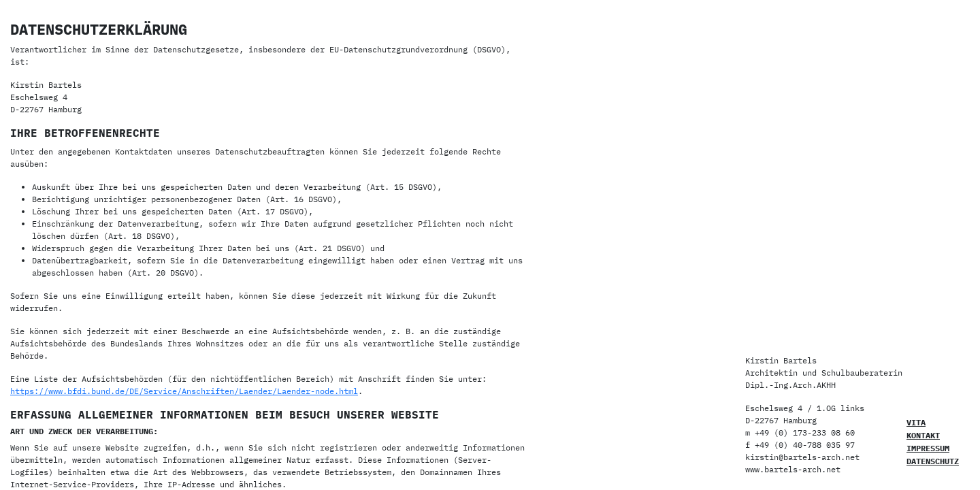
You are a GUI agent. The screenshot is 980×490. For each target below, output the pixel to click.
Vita (916, 422)
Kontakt (923, 435)
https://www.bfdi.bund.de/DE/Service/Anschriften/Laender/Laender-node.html (184, 391)
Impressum (928, 448)
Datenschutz (933, 461)
